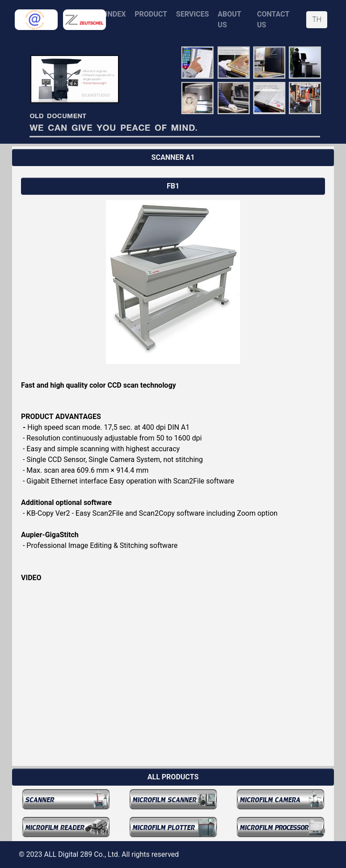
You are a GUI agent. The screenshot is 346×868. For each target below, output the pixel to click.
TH (317, 19)
